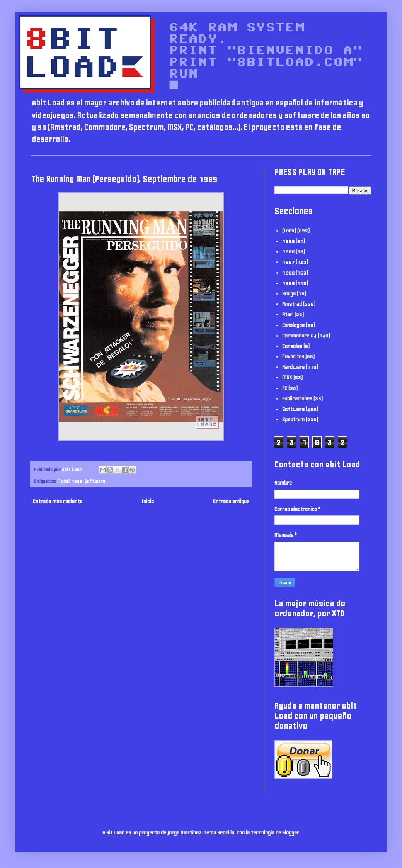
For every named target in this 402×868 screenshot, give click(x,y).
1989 (77, 481)
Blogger (291, 833)
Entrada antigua (231, 501)
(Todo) (63, 481)
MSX (287, 377)
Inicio (148, 501)
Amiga (289, 294)
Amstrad (292, 304)
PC (285, 388)
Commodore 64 (299, 336)
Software (95, 481)
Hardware (293, 367)
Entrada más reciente (58, 501)
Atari (288, 314)
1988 (288, 273)
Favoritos (293, 357)
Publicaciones (297, 399)
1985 (288, 241)
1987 (288, 262)
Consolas (292, 346)
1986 (288, 252)
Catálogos (293, 325)
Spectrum (293, 420)
